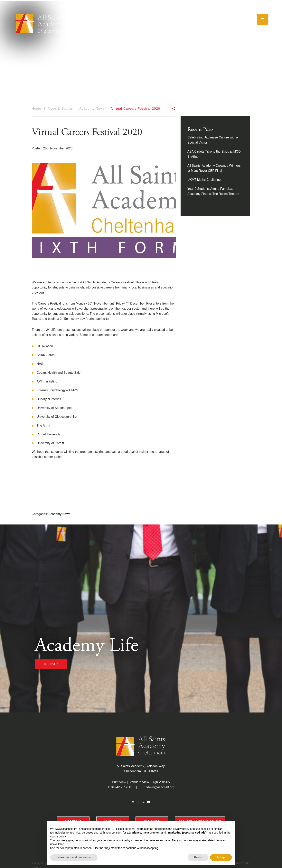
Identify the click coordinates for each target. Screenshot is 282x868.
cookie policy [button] (58, 836)
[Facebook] (231, 19)
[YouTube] (240, 19)
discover (51, 664)
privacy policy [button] (181, 829)
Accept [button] (221, 857)
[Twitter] (226, 19)
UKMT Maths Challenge (204, 180)
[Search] (247, 18)
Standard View (139, 782)
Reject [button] (198, 857)
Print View (119, 782)
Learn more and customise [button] (74, 857)
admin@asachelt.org (160, 787)
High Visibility (161, 782)
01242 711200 (121, 787)
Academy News (59, 514)
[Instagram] (235, 19)
